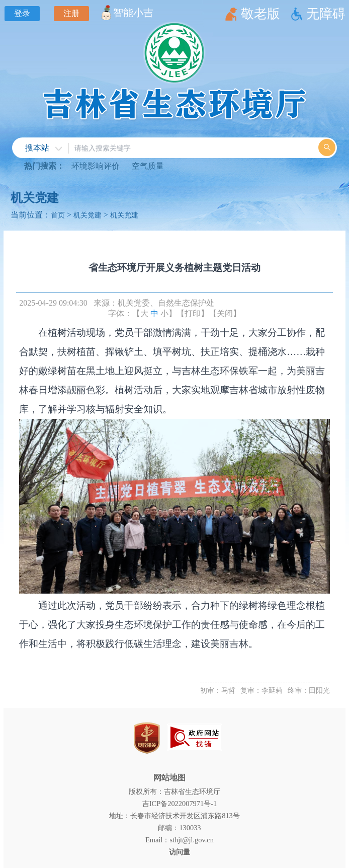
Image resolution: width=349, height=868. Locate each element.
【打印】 (193, 313)
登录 (22, 13)
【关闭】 (225, 313)
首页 (58, 215)
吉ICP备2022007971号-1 (180, 804)
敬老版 (260, 14)
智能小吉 (133, 13)
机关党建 (35, 198)
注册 (71, 13)
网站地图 (169, 778)
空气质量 (148, 166)
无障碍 (326, 14)
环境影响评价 (96, 166)
